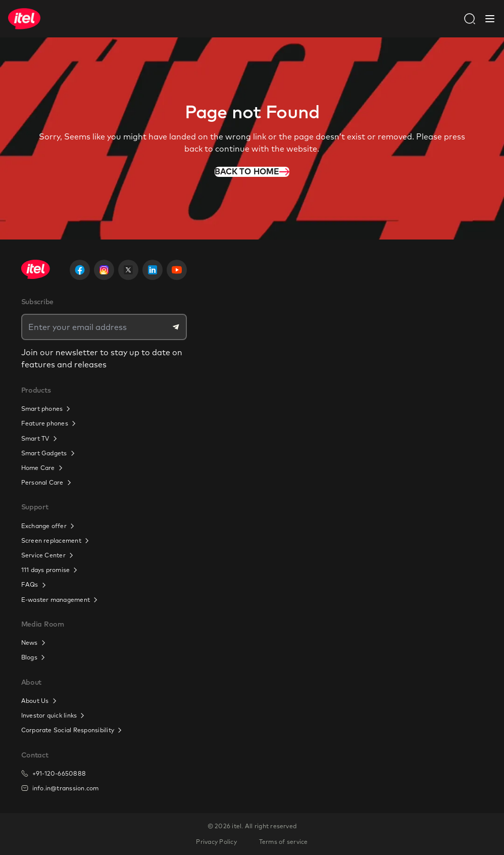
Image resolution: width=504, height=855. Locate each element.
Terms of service (284, 842)
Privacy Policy (216, 842)
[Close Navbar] (490, 19)
